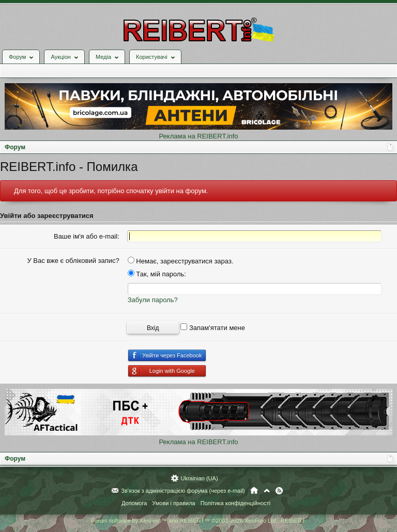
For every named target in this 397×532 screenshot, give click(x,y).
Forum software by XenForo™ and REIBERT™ (198, 521)
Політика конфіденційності (235, 503)
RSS (279, 491)
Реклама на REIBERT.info (198, 136)
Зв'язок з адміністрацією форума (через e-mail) (183, 491)
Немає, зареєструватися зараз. (181, 261)
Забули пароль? (153, 300)
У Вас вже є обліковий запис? (73, 261)
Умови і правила (173, 503)
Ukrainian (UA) (199, 478)
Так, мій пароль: (157, 274)
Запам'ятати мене (213, 328)
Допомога (134, 503)
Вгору (267, 491)
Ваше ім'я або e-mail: (87, 236)
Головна (254, 491)
